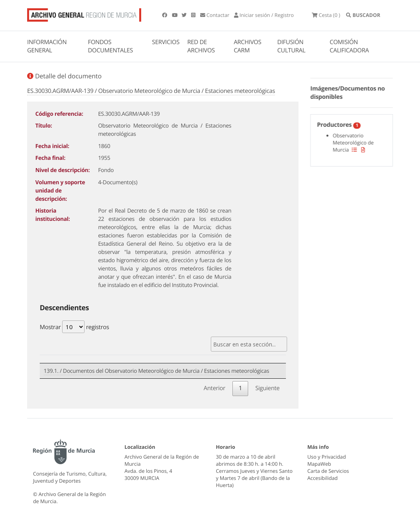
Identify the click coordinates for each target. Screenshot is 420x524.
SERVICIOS (166, 44)
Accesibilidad (323, 478)
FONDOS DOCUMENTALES (110, 48)
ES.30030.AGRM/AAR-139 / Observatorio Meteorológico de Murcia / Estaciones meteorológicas (151, 92)
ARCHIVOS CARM (247, 48)
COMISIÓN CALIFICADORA (349, 48)
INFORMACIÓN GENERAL (47, 48)
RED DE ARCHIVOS (201, 48)
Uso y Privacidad (327, 457)
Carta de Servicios (328, 471)
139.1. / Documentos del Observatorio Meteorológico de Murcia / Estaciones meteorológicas (156, 372)
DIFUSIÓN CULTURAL (291, 48)
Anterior (215, 388)
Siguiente (267, 388)
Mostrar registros (74, 328)
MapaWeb (319, 464)
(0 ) (334, 16)
